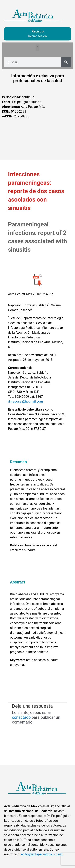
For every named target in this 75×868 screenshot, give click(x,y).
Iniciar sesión (37, 36)
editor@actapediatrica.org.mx (42, 854)
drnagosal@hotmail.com (25, 401)
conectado (21, 717)
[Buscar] (66, 62)
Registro (38, 31)
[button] (37, 48)
